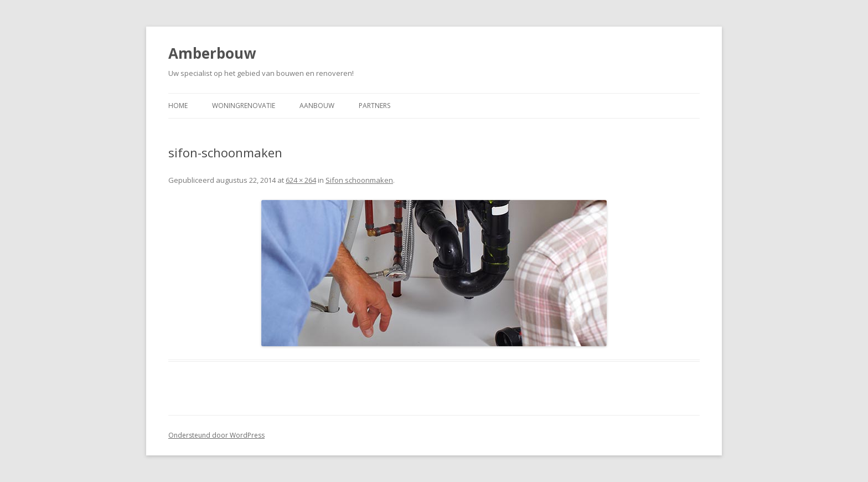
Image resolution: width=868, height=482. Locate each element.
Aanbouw (317, 106)
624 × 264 (301, 180)
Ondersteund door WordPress (216, 435)
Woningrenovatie (244, 106)
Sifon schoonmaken (359, 180)
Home (178, 106)
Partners (374, 106)
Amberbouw (212, 53)
